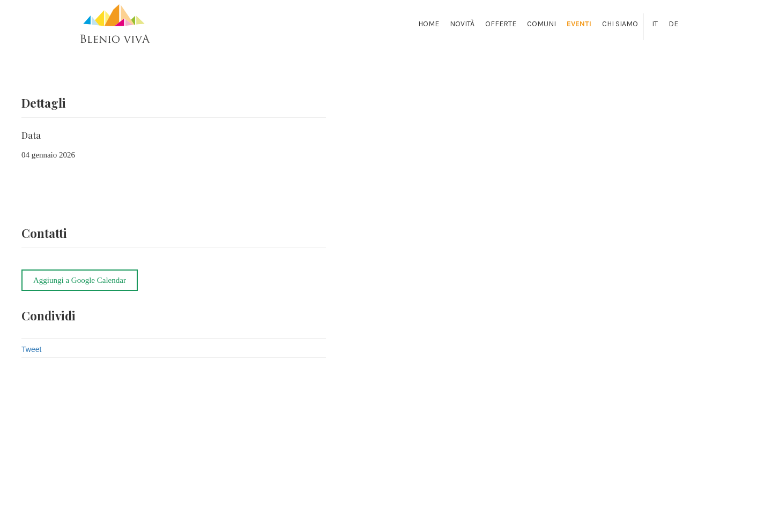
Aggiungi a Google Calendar (80, 280)
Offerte (501, 24)
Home (429, 24)
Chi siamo (620, 24)
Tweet (31, 349)
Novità (462, 24)
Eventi (579, 24)
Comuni (541, 24)
